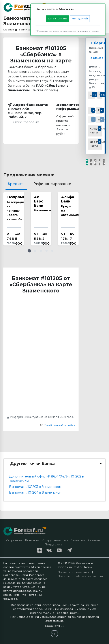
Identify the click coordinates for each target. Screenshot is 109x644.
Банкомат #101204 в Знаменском (35, 492)
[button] (29, 251)
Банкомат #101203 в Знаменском (35, 487)
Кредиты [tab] (16, 184)
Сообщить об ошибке (58, 425)
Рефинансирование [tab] (52, 184)
